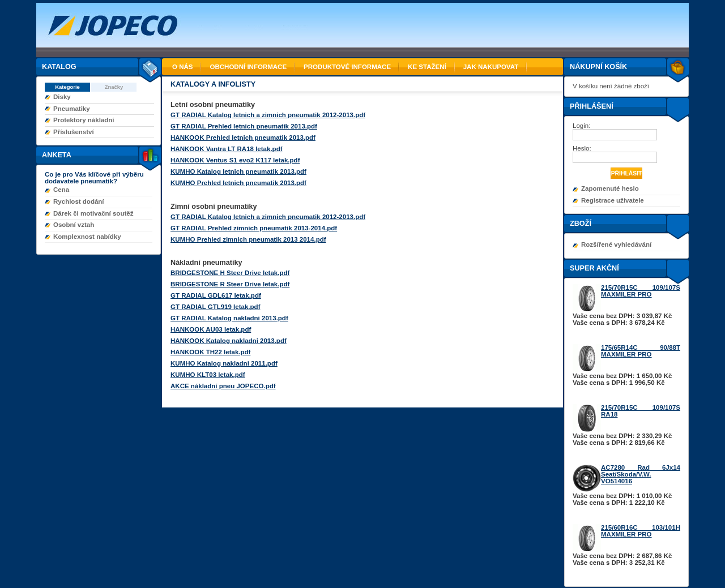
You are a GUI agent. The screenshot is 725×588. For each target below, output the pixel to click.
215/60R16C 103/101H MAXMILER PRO (641, 531)
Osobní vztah (74, 225)
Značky (114, 87)
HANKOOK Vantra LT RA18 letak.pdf (227, 149)
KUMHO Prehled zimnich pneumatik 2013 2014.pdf (248, 239)
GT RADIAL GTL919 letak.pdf (215, 307)
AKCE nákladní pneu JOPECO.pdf (223, 386)
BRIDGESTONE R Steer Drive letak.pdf (230, 284)
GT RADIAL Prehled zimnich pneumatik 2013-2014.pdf (254, 228)
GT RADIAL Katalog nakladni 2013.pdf (229, 318)
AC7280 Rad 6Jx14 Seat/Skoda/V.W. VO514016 (641, 474)
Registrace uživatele (613, 200)
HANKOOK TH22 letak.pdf (210, 352)
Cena (61, 190)
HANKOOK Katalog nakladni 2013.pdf (229, 341)
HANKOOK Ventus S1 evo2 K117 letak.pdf (235, 160)
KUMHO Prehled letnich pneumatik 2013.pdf (238, 183)
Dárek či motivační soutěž (93, 213)
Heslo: (583, 148)
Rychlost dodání (79, 201)
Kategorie (67, 87)
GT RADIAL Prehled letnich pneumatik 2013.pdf (244, 126)
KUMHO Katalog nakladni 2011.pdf (224, 363)
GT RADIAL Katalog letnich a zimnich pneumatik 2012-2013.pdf (268, 115)
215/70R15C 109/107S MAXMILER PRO (641, 291)
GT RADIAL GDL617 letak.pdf (216, 295)
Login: (583, 126)
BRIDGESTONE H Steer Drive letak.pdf (230, 273)
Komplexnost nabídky (87, 237)
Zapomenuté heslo (610, 188)
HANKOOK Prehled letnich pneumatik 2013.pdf (243, 138)
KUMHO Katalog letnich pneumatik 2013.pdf (238, 171)
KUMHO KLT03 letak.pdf (208, 375)
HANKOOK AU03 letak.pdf (211, 329)
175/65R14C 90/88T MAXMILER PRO (641, 351)
